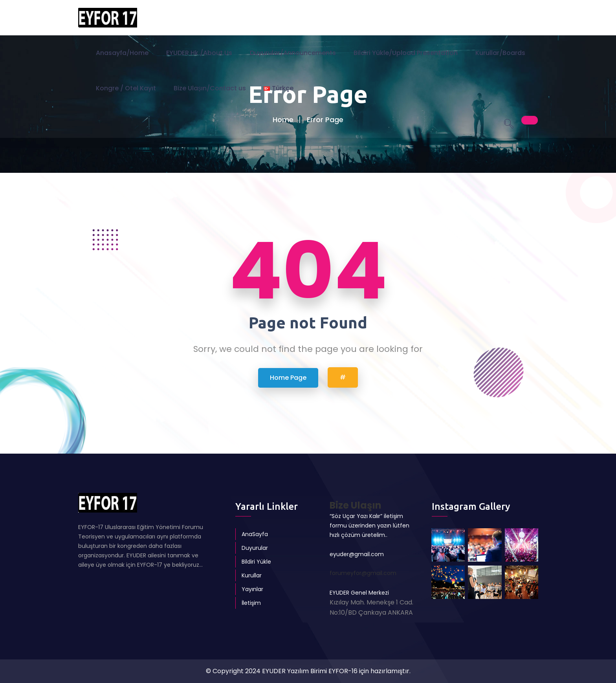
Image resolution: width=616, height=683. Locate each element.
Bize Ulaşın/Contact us (210, 88)
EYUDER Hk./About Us (199, 53)
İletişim (251, 603)
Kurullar (252, 575)
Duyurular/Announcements (293, 53)
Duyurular (255, 548)
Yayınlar (252, 589)
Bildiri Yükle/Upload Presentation (406, 53)
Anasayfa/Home (122, 53)
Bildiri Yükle (256, 562)
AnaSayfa (255, 534)
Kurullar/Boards (500, 53)
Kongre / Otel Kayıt (126, 88)
